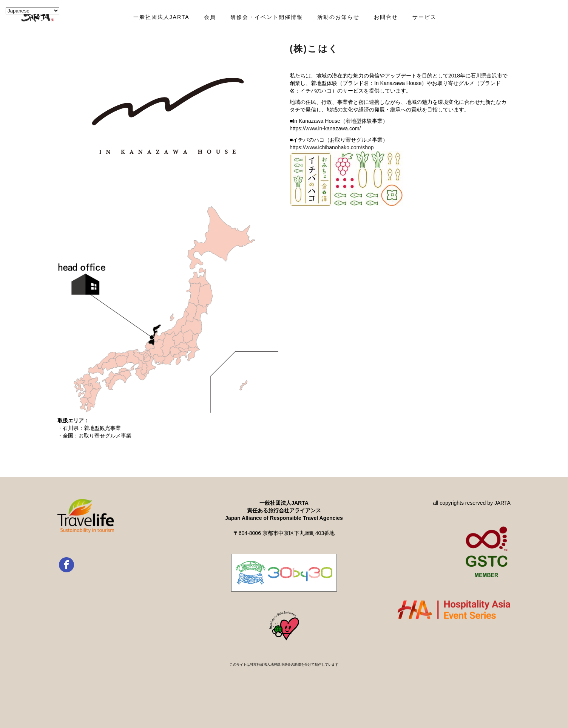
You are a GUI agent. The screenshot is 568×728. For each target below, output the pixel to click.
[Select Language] (32, 11)
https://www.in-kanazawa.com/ (325, 128)
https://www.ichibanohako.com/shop (332, 147)
